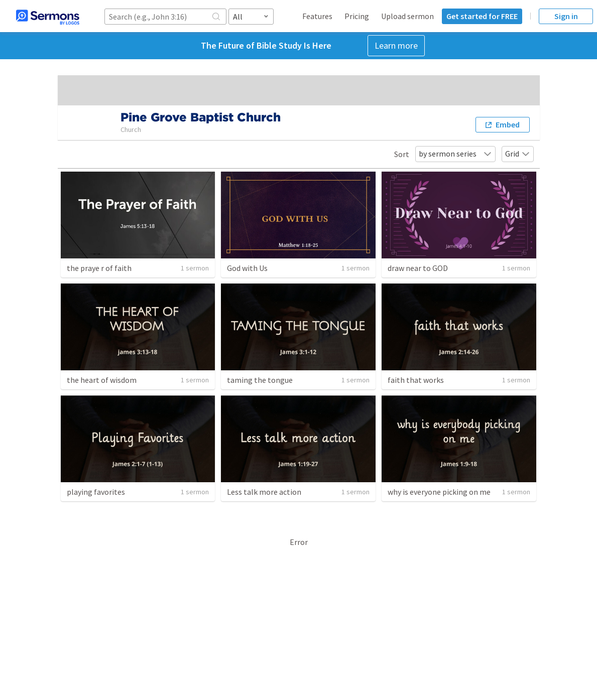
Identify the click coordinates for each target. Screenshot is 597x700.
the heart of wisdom (102, 380)
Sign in (566, 16)
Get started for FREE (482, 16)
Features (317, 16)
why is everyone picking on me (439, 492)
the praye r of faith (99, 268)
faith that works (416, 380)
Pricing (357, 16)
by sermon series (455, 154)
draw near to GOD (418, 268)
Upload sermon (407, 16)
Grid (518, 154)
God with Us (247, 268)
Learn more (396, 45)
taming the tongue (260, 380)
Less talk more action (264, 492)
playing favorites (96, 492)
